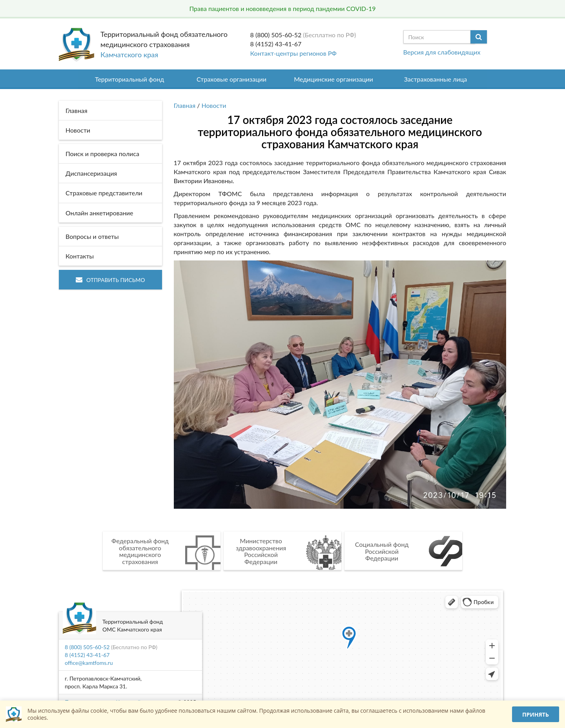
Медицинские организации (334, 79)
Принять (536, 714)
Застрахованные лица (436, 79)
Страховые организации (231, 79)
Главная (185, 105)
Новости (214, 105)
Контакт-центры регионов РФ (293, 53)
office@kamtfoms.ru (89, 663)
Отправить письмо (110, 280)
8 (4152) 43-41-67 (276, 44)
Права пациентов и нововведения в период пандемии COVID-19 (282, 8)
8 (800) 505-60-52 (276, 35)
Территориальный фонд (129, 79)
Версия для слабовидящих (442, 52)
